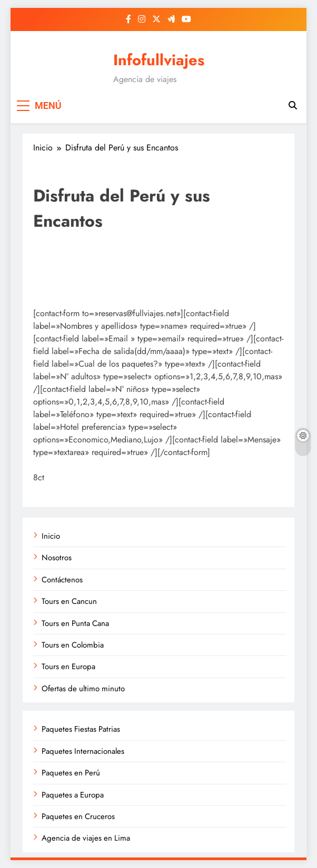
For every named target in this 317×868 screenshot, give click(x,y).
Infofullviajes (159, 60)
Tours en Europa (68, 667)
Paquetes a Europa (73, 795)
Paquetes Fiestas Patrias (81, 729)
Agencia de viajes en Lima (86, 838)
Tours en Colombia (73, 645)
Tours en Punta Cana (75, 623)
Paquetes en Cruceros (78, 816)
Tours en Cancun (69, 601)
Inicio (51, 536)
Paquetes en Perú (71, 773)
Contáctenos (62, 580)
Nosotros (57, 558)
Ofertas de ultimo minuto (83, 689)
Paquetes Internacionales (83, 751)
